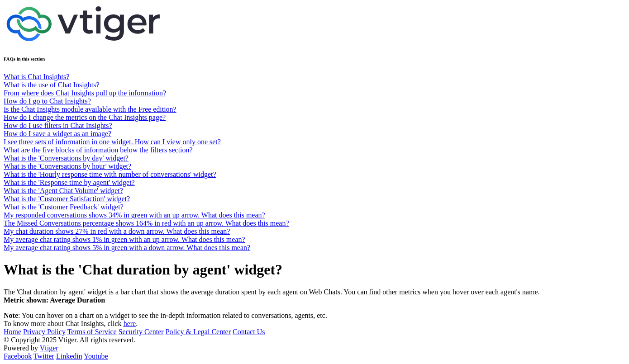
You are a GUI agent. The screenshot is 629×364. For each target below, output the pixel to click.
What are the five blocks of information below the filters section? (98, 150)
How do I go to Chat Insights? (47, 101)
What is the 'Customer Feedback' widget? (64, 207)
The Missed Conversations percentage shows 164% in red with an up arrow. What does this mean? (146, 223)
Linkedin (69, 356)
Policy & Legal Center (198, 332)
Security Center (141, 332)
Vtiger (49, 348)
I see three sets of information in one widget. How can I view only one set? (112, 142)
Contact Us (249, 332)
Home (12, 332)
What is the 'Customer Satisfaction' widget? (67, 199)
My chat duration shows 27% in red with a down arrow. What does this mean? (117, 231)
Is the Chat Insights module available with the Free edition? (90, 109)
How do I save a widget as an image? (57, 134)
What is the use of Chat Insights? (52, 85)
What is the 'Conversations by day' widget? (66, 158)
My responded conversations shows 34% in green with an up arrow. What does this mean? (134, 215)
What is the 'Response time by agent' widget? (69, 182)
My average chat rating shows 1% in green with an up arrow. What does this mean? (124, 239)
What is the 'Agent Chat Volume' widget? (63, 191)
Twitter (44, 356)
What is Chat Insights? (36, 77)
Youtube (96, 356)
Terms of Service (92, 332)
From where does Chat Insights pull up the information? (85, 93)
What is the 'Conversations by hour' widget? (67, 166)
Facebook (18, 356)
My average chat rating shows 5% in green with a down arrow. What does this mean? (127, 248)
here (130, 324)
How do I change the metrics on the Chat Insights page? (85, 117)
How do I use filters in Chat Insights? (58, 125)
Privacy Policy (44, 332)
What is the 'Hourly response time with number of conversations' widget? (110, 174)
